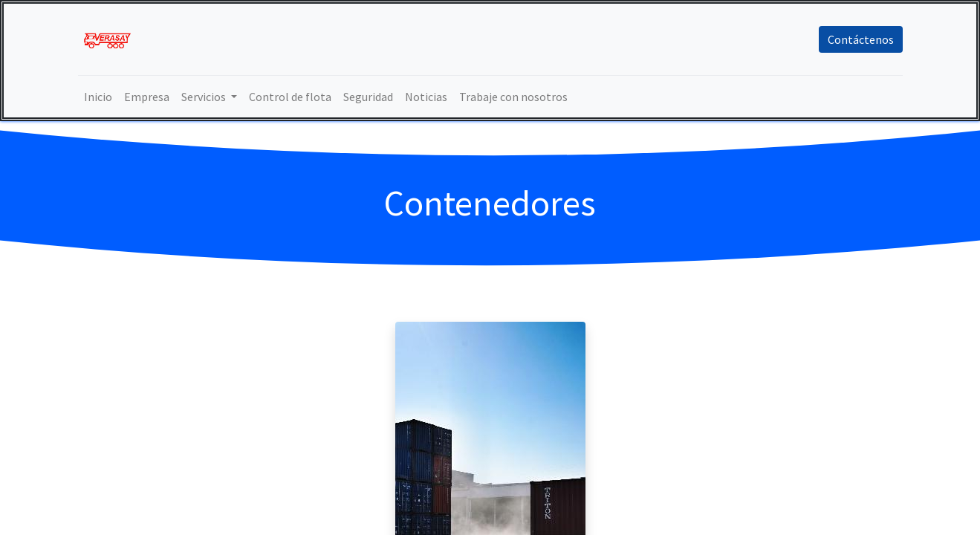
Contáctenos (861, 39)
